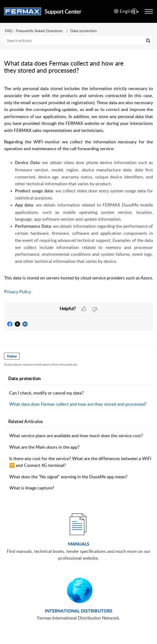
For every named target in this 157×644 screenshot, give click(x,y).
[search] (78, 41)
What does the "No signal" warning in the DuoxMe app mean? (68, 477)
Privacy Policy (18, 292)
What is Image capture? (32, 488)
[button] (126, 11)
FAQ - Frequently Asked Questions (34, 31)
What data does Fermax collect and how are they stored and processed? (78, 404)
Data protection (84, 31)
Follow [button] (12, 356)
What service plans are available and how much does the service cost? (76, 436)
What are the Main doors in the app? (44, 447)
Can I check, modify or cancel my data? (46, 393)
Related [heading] (26, 421)
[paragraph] (78, 194)
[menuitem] (135, 11)
